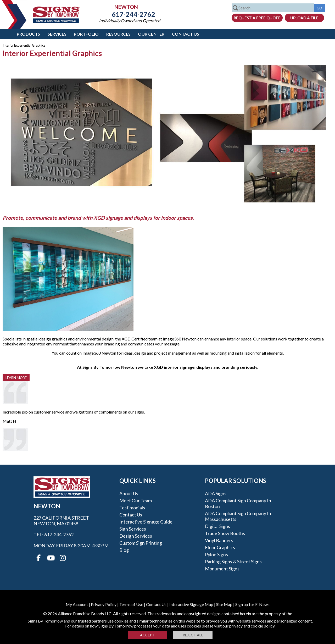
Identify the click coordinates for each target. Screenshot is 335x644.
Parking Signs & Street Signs (233, 562)
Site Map (224, 604)
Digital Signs (217, 526)
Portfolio (86, 34)
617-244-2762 (130, 14)
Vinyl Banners (219, 540)
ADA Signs (216, 493)
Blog (124, 550)
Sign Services (133, 529)
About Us (129, 493)
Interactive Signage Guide (146, 522)
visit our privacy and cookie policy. (245, 626)
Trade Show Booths (225, 533)
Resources (118, 34)
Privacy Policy (104, 604)
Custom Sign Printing (141, 543)
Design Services (136, 536)
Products (28, 34)
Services (57, 34)
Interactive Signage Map (191, 604)
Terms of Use (131, 604)
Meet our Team (136, 500)
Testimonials (132, 508)
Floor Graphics (220, 547)
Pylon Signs (216, 554)
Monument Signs (222, 569)
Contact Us (186, 34)
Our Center (151, 34)
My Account (77, 604)
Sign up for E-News (252, 604)
